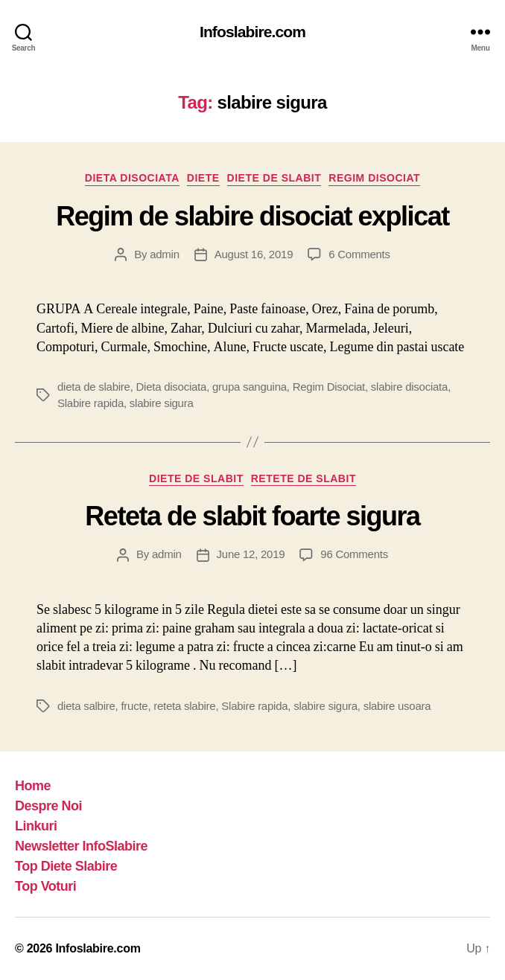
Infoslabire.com (252, 32)
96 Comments (354, 554)
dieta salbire (86, 706)
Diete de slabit (274, 178)
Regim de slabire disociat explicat (252, 216)
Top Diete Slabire (66, 866)
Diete (203, 178)
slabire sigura (162, 403)
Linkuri (36, 826)
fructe (134, 706)
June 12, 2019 (251, 554)
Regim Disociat (374, 178)
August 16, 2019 (254, 254)
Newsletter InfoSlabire (81, 846)
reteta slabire (184, 706)
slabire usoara (397, 706)
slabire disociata (409, 387)
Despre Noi (48, 806)
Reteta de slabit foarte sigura (252, 516)
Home (33, 786)
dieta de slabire (94, 387)
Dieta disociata (132, 178)
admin (165, 254)
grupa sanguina (250, 387)
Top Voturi (45, 886)
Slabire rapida (90, 403)
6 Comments (359, 254)
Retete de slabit (304, 478)
